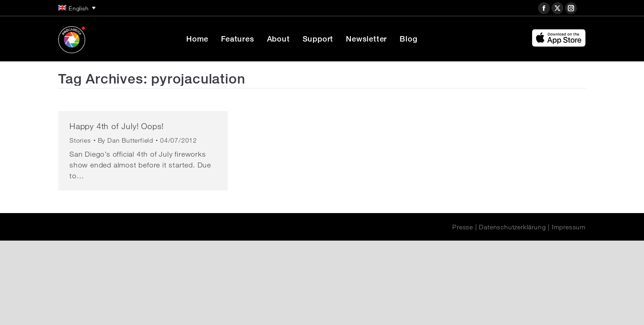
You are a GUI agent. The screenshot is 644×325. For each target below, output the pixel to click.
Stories (80, 140)
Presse (463, 227)
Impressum (569, 227)
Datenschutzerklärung (512, 227)
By (126, 140)
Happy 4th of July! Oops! (117, 126)
